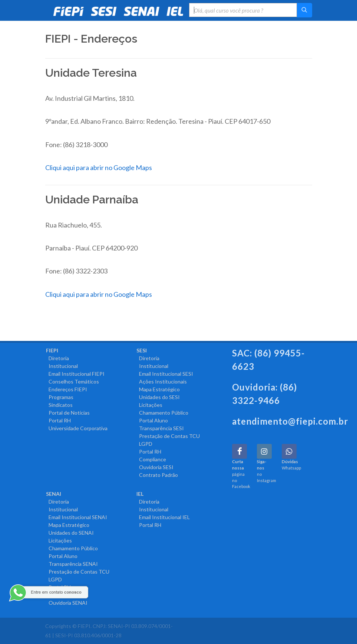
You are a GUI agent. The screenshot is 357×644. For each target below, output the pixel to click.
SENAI (54, 494)
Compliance (151, 459)
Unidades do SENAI (70, 533)
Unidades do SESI (158, 397)
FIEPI (52, 350)
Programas (60, 397)
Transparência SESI (160, 428)
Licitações (149, 405)
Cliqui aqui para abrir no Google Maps (99, 167)
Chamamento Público (162, 413)
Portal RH (58, 420)
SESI (142, 350)
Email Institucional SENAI (77, 517)
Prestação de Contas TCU (168, 436)
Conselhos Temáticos (72, 381)
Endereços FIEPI (67, 389)
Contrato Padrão (157, 475)
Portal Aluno (152, 420)
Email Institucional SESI (165, 374)
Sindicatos (59, 405)
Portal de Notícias (68, 413)
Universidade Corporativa (77, 428)
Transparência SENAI (72, 564)
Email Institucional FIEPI (75, 374)
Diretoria (57, 358)
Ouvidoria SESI (155, 467)
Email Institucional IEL (163, 517)
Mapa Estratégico (158, 389)
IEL (140, 494)
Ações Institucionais (162, 381)
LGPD (144, 444)
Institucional (62, 366)
